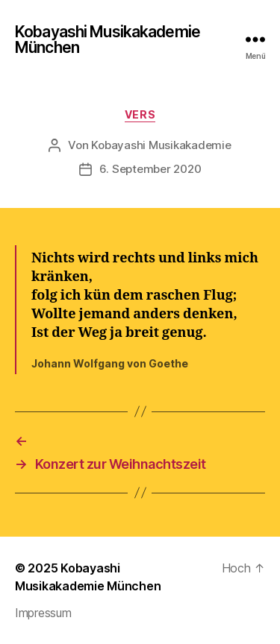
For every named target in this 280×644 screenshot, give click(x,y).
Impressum (43, 613)
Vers (140, 114)
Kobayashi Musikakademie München (108, 40)
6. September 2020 (150, 169)
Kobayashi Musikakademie (161, 145)
